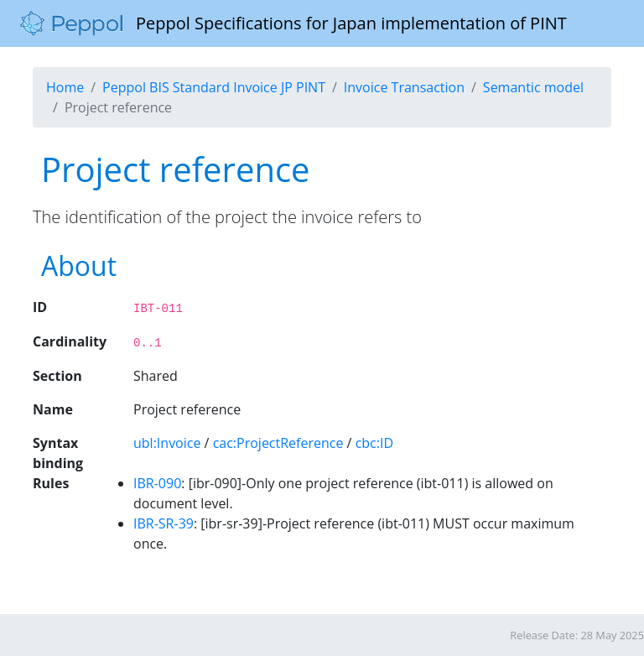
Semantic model (533, 87)
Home (65, 87)
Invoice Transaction (404, 87)
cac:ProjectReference (278, 443)
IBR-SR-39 (164, 523)
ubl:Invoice (167, 443)
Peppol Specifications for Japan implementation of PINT (293, 23)
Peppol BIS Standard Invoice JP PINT (214, 87)
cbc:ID (374, 443)
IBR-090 (157, 483)
